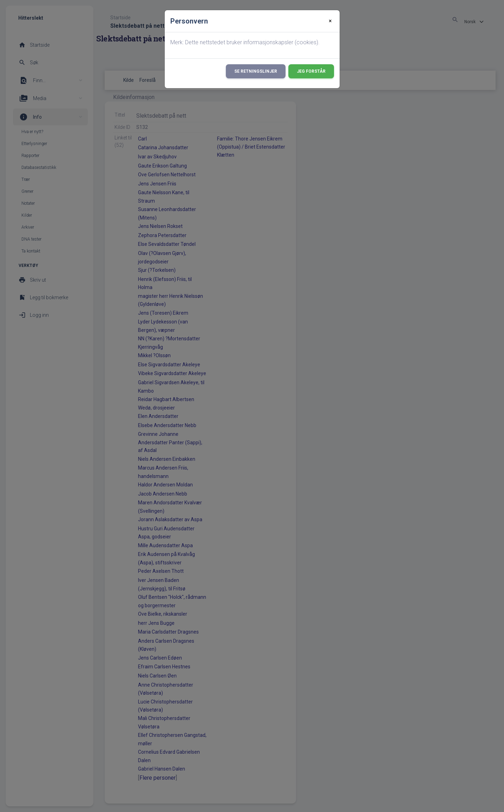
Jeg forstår (311, 71)
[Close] (330, 21)
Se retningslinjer (256, 71)
